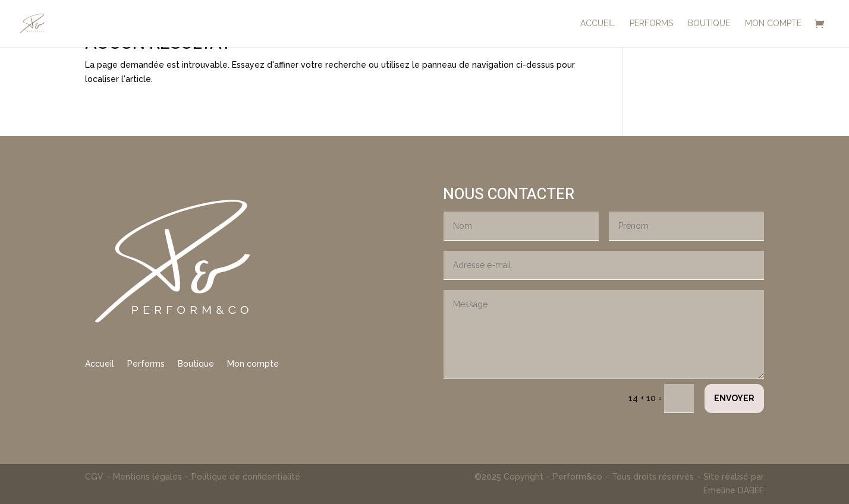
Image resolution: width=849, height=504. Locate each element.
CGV (95, 477)
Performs (146, 364)
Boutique (196, 364)
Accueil (100, 364)
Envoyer (734, 398)
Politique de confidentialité (246, 477)
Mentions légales (147, 477)
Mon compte (253, 364)
